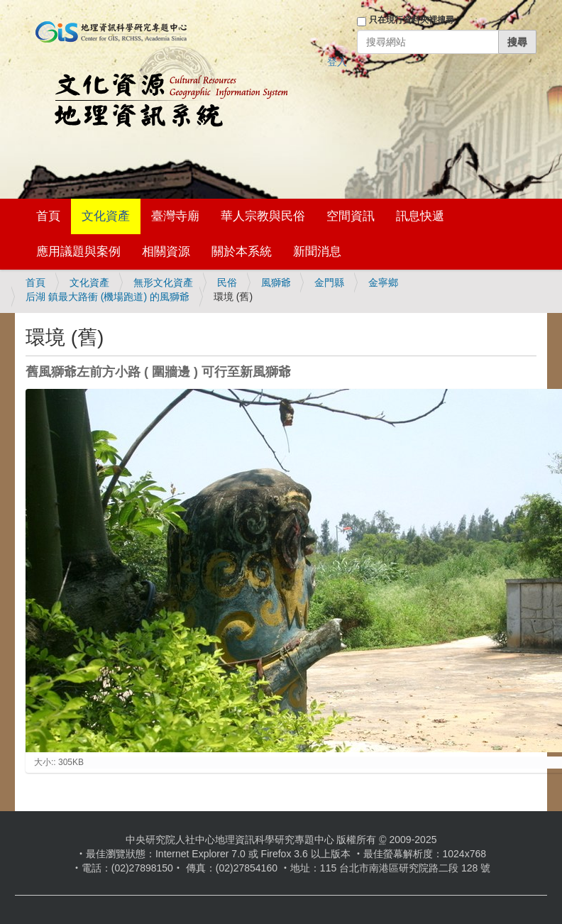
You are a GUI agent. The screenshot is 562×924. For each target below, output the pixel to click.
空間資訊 (351, 216)
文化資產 (106, 216)
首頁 (48, 216)
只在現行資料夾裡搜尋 (412, 20)
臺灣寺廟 (175, 216)
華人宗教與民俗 (263, 216)
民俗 (227, 282)
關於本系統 (242, 252)
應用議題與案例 (78, 252)
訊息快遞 (420, 216)
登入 (337, 62)
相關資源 (166, 252)
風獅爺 (276, 282)
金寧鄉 (383, 282)
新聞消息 (317, 252)
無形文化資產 (163, 282)
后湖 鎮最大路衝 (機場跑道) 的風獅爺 (108, 297)
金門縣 (329, 282)
